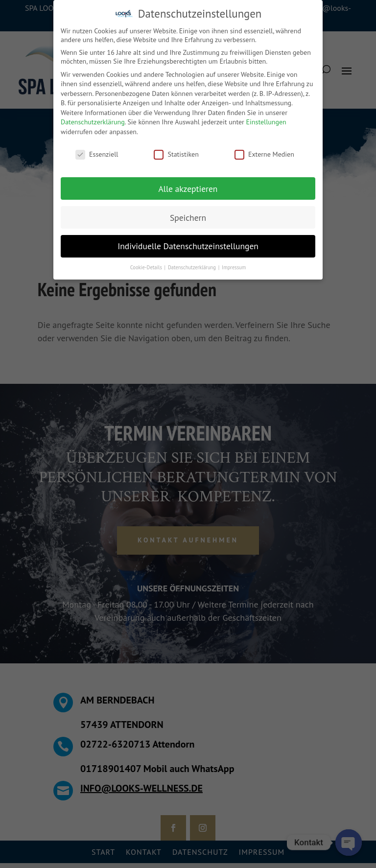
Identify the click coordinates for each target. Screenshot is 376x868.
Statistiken (176, 154)
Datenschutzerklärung (93, 122)
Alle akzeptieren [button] (188, 189)
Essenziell (97, 154)
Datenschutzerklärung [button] (193, 267)
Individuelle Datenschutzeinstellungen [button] (188, 246)
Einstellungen (266, 122)
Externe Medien (264, 154)
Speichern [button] (188, 218)
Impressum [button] (234, 267)
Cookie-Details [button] (147, 267)
